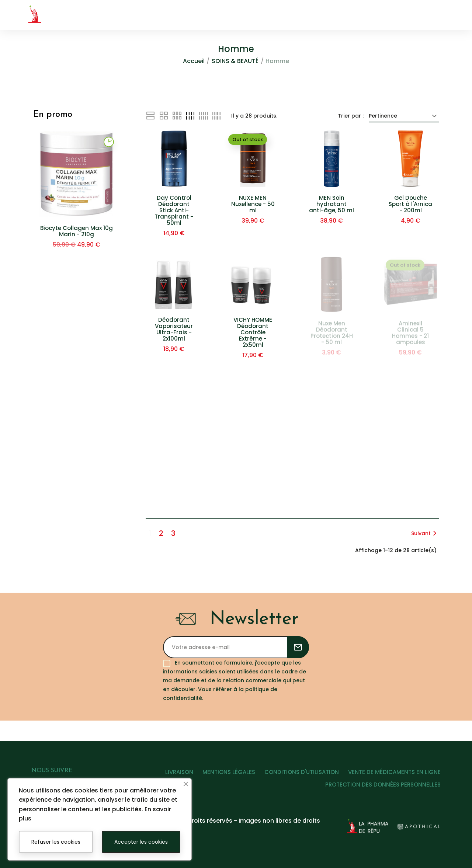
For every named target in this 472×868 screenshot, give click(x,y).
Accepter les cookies (141, 842)
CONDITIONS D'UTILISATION (298, 775)
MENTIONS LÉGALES (222, 775)
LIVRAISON (169, 775)
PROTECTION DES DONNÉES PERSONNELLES (383, 787)
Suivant (425, 533)
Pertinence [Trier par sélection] (404, 116)
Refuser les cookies (56, 842)
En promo (53, 115)
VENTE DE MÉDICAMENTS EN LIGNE (394, 775)
